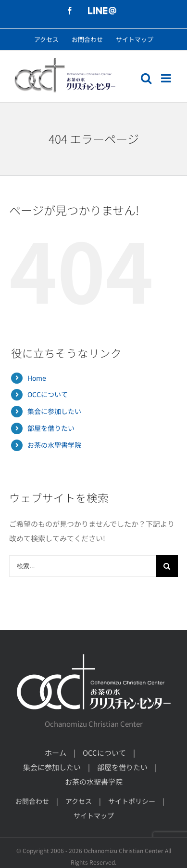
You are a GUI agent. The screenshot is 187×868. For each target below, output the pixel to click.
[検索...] (82, 566)
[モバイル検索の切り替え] (146, 78)
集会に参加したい (54, 411)
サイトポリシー (132, 801)
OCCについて (48, 394)
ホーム (56, 753)
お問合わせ (32, 801)
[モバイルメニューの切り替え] (167, 78)
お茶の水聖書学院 (54, 445)
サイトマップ (94, 815)
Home (37, 378)
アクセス (79, 801)
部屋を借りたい (51, 428)
